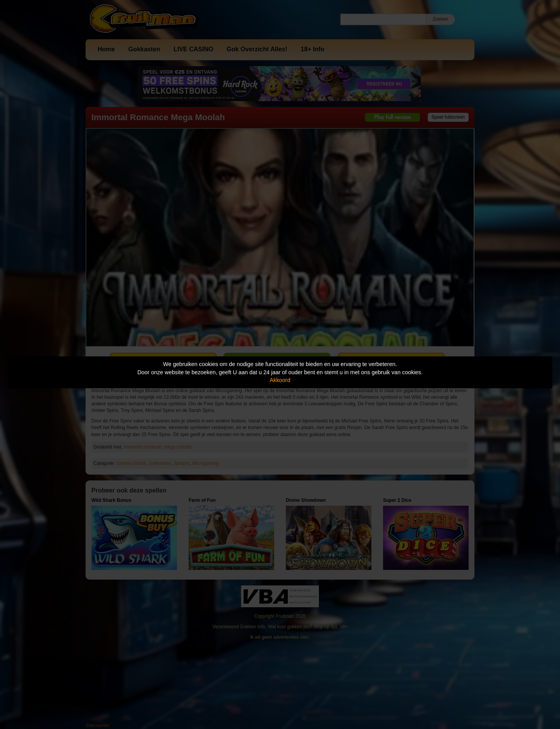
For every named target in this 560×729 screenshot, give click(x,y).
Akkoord (280, 380)
